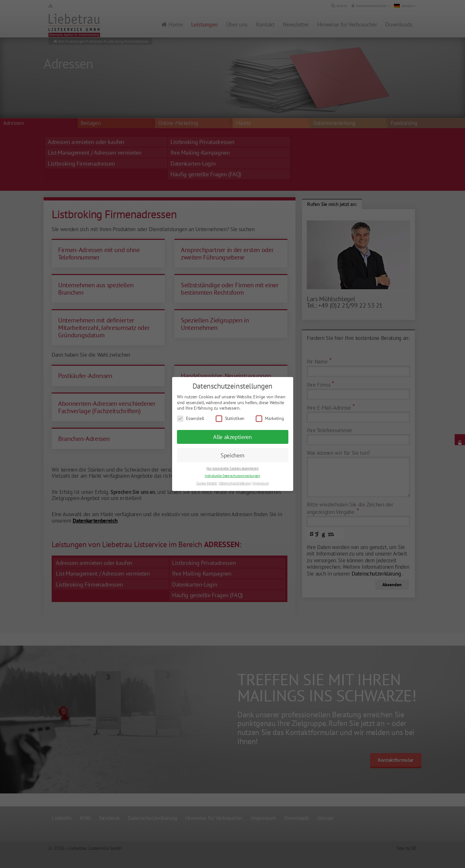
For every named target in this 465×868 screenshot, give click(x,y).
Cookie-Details (207, 483)
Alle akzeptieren (232, 437)
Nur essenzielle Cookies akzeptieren (232, 468)
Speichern (232, 455)
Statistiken (230, 419)
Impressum (261, 483)
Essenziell (191, 419)
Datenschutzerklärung (235, 483)
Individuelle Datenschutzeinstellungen (232, 476)
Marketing (270, 419)
